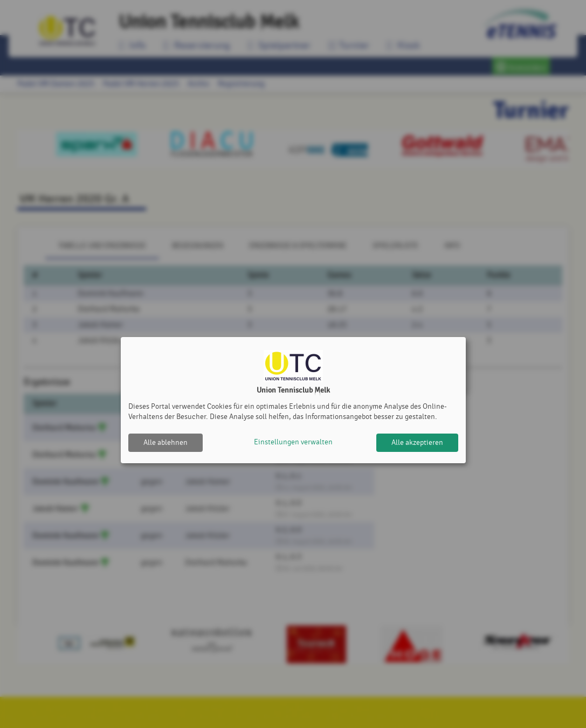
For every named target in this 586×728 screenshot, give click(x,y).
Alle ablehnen (166, 442)
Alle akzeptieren (417, 442)
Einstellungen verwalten (293, 442)
